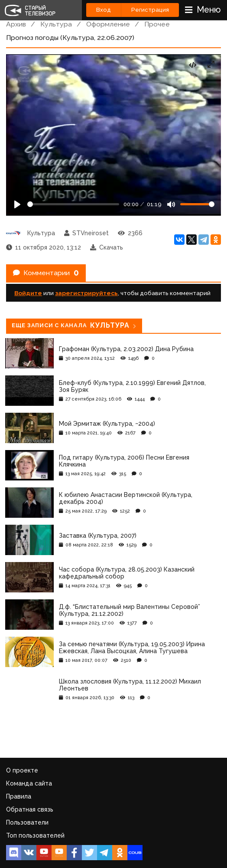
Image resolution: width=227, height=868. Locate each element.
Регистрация (150, 10)
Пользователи (27, 822)
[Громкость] (197, 204)
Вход (104, 10)
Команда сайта (29, 783)
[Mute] (171, 204)
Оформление (108, 24)
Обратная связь (30, 809)
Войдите (28, 293)
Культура (56, 24)
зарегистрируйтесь (86, 293)
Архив (16, 24)
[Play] (17, 204)
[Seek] (73, 204)
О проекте (22, 770)
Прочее (157, 24)
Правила (19, 796)
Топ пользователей (35, 835)
